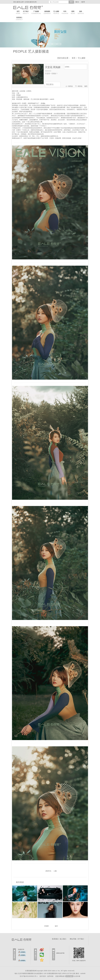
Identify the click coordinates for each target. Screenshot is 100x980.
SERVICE (81, 12)
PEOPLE (56, 12)
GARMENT (47, 12)
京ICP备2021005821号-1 (29, 976)
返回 (86, 86)
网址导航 (73, 939)
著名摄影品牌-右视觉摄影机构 (25, 2)
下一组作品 (79, 86)
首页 (74, 58)
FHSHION (65, 12)
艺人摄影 (82, 58)
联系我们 (55, 939)
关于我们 (81, 939)
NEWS (73, 12)
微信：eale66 (81, 973)
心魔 (55, 871)
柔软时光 (48, 871)
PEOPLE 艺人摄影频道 (31, 51)
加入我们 (63, 939)
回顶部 (47, 926)
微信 (78, 2)
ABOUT (26, 12)
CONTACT (19, 19)
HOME (18, 12)
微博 (84, 2)
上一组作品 (69, 86)
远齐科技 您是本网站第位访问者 (64, 976)
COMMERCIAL (36, 12)
